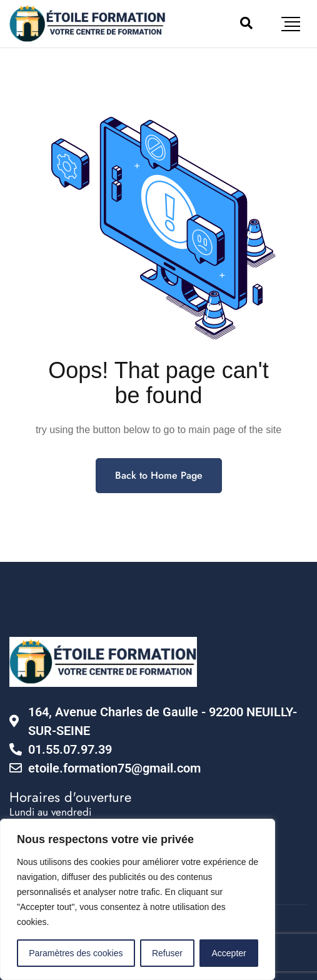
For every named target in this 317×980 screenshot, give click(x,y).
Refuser (167, 953)
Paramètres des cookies (76, 953)
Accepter (229, 953)
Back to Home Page (159, 475)
